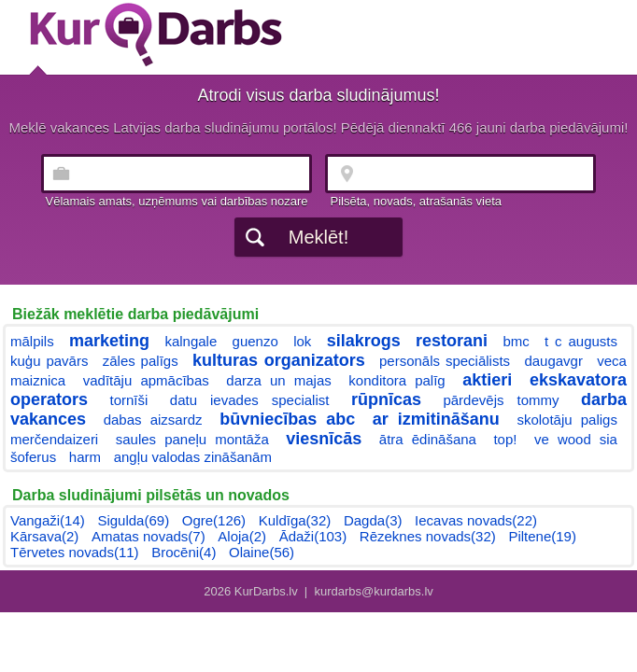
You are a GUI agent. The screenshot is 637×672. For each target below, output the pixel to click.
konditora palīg (396, 380)
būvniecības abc (287, 419)
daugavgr (553, 361)
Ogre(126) (214, 520)
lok (302, 341)
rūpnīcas (386, 399)
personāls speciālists (445, 361)
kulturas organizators (279, 360)
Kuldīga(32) (295, 520)
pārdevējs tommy (501, 400)
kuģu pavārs (49, 361)
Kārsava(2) (44, 536)
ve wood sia (576, 439)
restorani (452, 341)
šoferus (33, 457)
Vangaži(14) (48, 520)
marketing (109, 341)
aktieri (487, 380)
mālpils (32, 341)
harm (85, 457)
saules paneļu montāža (192, 439)
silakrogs (364, 341)
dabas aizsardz (153, 420)
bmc (516, 341)
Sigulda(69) (133, 520)
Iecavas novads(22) (476, 520)
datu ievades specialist (250, 400)
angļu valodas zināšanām (193, 457)
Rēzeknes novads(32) (428, 536)
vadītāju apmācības (146, 380)
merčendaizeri (54, 439)
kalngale (191, 341)
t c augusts (581, 341)
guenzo (255, 341)
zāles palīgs (141, 361)
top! (505, 439)
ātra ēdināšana (428, 439)
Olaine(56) (262, 552)
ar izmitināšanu (436, 419)
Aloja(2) (242, 536)
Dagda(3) (373, 520)
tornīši (129, 400)
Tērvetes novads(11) (75, 552)
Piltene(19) (542, 536)
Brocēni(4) (184, 552)
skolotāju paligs (567, 420)
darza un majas (278, 380)
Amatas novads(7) (149, 536)
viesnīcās (324, 439)
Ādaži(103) (313, 536)
